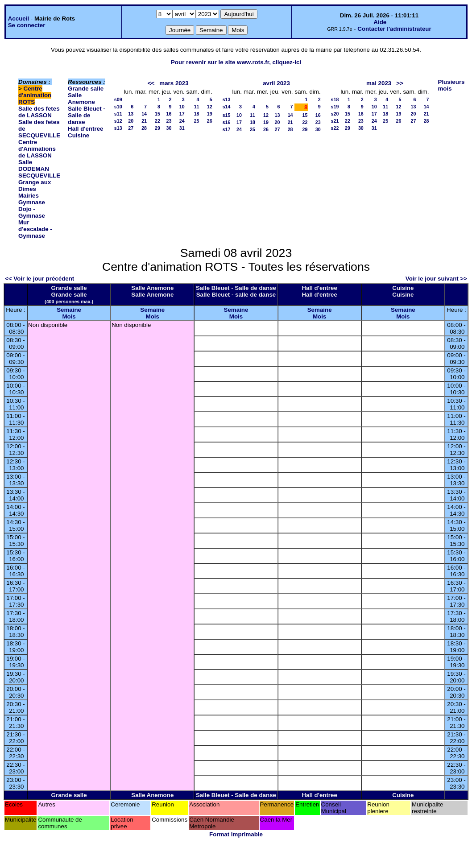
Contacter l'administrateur (394, 29)
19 (210, 114)
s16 (227, 122)
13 (131, 114)
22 (157, 121)
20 (131, 121)
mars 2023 (174, 83)
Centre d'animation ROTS (35, 95)
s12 (118, 121)
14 (144, 114)
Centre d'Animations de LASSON (37, 149)
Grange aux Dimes (35, 186)
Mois (69, 316)
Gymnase (32, 202)
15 (157, 114)
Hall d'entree (85, 129)
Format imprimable (236, 834)
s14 (227, 107)
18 (197, 114)
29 (157, 128)
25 (197, 121)
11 (197, 107)
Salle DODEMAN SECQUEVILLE (39, 169)
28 (144, 128)
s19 (335, 107)
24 (182, 121)
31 (182, 128)
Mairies (29, 196)
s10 (118, 107)
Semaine (69, 310)
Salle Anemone (81, 99)
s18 (335, 99)
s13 (118, 128)
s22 (335, 128)
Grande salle (86, 89)
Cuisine (79, 135)
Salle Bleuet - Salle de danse (87, 115)
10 (182, 107)
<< (151, 83)
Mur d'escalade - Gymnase (35, 229)
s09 (118, 99)
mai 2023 (379, 83)
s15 (227, 115)
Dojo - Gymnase (32, 212)
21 (144, 121)
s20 (335, 114)
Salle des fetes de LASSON (39, 112)
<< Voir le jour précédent (39, 279)
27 (131, 128)
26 (210, 121)
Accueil (19, 19)
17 (182, 114)
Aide (380, 22)
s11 (118, 114)
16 (169, 114)
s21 (335, 121)
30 (169, 128)
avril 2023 (276, 83)
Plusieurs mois (451, 85)
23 (169, 121)
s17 (227, 129)
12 (210, 107)
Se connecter (27, 25)
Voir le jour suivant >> (436, 279)
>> (400, 83)
